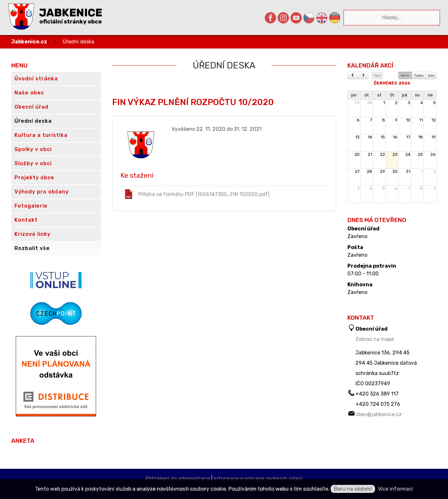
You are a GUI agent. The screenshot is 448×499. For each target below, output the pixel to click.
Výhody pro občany (42, 192)
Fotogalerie (31, 206)
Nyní (377, 76)
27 (357, 171)
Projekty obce (34, 178)
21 (370, 154)
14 (370, 137)
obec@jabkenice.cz (379, 414)
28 (369, 171)
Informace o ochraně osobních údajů (258, 479)
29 (357, 103)
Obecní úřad (363, 229)
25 (420, 154)
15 (383, 137)
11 (421, 120)
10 (408, 120)
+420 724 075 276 (378, 404)
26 (433, 154)
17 (408, 137)
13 (357, 137)
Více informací (395, 489)
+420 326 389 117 (377, 394)
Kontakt (26, 220)
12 (434, 120)
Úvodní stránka (36, 79)
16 (395, 137)
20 (357, 154)
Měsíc (405, 76)
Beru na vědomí (353, 489)
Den (431, 76)
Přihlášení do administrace (178, 479)
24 (408, 154)
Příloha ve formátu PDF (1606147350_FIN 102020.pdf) (197, 194)
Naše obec (29, 93)
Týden (419, 76)
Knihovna (360, 285)
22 (382, 154)
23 (395, 154)
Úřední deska (78, 42)
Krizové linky (32, 234)
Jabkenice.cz (29, 42)
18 (421, 137)
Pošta (355, 247)
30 (370, 103)
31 (408, 171)
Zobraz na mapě (375, 339)
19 (434, 137)
